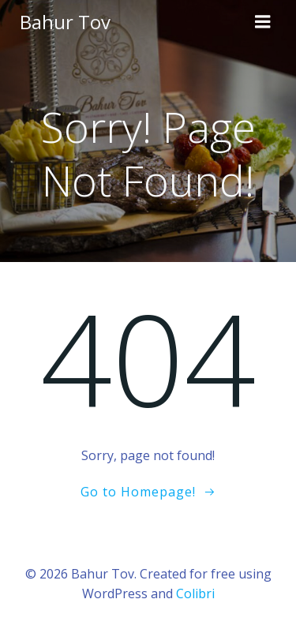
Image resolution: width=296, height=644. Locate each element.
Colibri (195, 593)
